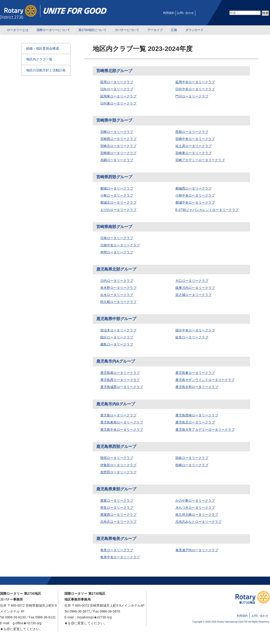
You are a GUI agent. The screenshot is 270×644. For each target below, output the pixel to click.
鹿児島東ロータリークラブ (195, 373)
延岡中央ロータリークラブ (195, 82)
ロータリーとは (18, 30)
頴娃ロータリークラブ (192, 458)
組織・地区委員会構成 (42, 48)
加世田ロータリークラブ (118, 472)
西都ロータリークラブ (192, 132)
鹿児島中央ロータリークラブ (122, 430)
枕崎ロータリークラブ (192, 465)
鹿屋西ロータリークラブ (118, 515)
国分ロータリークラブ (117, 337)
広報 (174, 30)
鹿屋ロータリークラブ (117, 500)
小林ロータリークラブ (117, 195)
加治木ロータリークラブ (118, 330)
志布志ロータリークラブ (118, 522)
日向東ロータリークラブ (118, 103)
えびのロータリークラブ (118, 210)
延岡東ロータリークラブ (118, 96)
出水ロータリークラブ (117, 295)
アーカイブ (155, 30)
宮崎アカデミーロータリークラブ (200, 160)
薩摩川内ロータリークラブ (195, 288)
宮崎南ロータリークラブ (118, 153)
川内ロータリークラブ (117, 281)
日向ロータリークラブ (117, 89)
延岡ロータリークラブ (117, 82)
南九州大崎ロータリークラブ (197, 515)
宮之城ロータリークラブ (193, 295)
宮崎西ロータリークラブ (118, 139)
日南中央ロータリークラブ (120, 245)
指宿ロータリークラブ (117, 458)
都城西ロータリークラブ (193, 188)
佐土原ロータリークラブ (193, 146)
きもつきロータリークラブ (195, 508)
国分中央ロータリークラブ (195, 330)
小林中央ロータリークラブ (195, 195)
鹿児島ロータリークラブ (118, 415)
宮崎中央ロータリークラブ (195, 139)
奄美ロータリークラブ (117, 550)
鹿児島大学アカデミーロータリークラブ (205, 430)
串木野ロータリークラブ (118, 288)
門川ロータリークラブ (192, 96)
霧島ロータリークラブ (117, 344)
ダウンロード (194, 30)
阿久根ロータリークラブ (118, 302)
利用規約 (169, 13)
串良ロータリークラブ (117, 508)
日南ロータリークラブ (117, 238)
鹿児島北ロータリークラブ (195, 422)
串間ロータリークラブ (117, 252)
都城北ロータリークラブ (118, 202)
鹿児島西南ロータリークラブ (197, 415)
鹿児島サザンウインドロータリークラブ (205, 380)
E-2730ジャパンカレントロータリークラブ (207, 210)
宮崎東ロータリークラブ (193, 153)
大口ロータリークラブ (192, 281)
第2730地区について (93, 30)
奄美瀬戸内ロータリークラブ (197, 550)
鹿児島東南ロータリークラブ (122, 422)
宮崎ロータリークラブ (117, 132)
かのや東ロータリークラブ (195, 500)
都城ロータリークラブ (117, 188)
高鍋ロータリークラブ (117, 160)
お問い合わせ (185, 13)
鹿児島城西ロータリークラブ (122, 387)
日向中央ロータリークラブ (195, 89)
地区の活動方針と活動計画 (46, 70)
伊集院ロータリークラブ (118, 465)
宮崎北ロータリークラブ (118, 146)
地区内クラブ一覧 (39, 59)
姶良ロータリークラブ (192, 337)
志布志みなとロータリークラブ (198, 522)
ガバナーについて (127, 30)
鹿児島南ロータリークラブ (120, 373)
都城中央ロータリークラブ (195, 202)
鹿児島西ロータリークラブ (120, 380)
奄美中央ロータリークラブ (120, 557)
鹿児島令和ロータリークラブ (197, 387)
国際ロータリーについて (53, 30)
